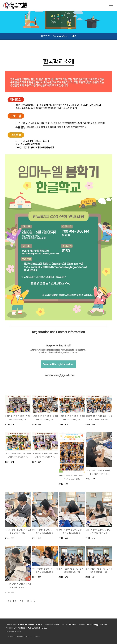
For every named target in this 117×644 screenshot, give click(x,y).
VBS (74, 36)
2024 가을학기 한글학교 (95, 470)
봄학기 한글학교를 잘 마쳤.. (69, 569)
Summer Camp (61, 36)
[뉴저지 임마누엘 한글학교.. (15, 416)
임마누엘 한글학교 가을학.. (69, 476)
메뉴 (111, 6)
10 (28, 601)
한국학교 (45, 36)
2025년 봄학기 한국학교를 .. (97, 416)
